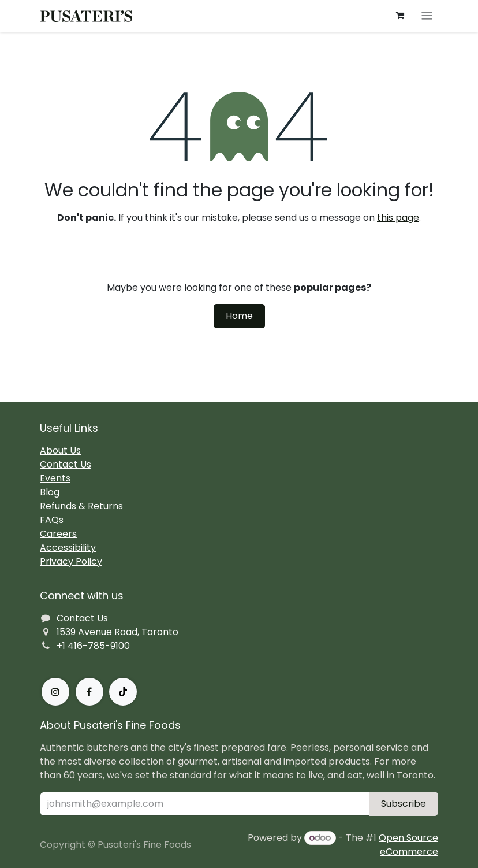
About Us (60, 450)
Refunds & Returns (81, 506)
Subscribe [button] (404, 804)
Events (55, 478)
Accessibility (68, 548)
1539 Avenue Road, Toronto (117, 632)
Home (239, 316)
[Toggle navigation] (427, 16)
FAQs (52, 520)
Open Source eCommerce (408, 845)
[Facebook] (89, 692)
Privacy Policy (71, 561)
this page (398, 218)
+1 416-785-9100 (93, 646)
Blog (50, 492)
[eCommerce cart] (400, 16)
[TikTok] (123, 692)
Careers (58, 534)
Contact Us (66, 464)
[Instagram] (55, 692)
